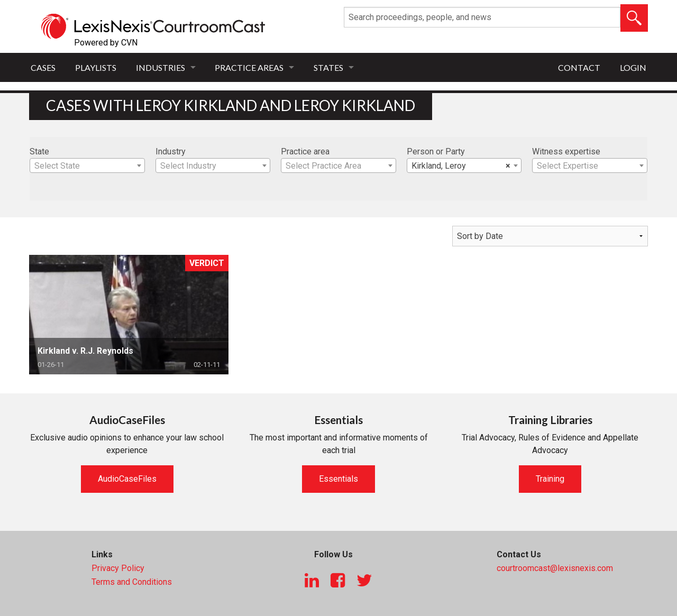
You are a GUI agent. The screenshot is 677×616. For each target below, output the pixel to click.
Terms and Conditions (132, 582)
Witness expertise (566, 151)
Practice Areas (249, 67)
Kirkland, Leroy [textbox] (461, 166)
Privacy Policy (118, 568)
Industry (171, 151)
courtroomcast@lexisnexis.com (555, 568)
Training (550, 479)
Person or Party (436, 151)
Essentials (338, 479)
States (328, 67)
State (39, 151)
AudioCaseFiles (127, 479)
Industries (161, 67)
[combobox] (87, 166)
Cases (43, 67)
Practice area (305, 151)
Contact (579, 67)
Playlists (96, 67)
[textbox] (87, 166)
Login (633, 67)
